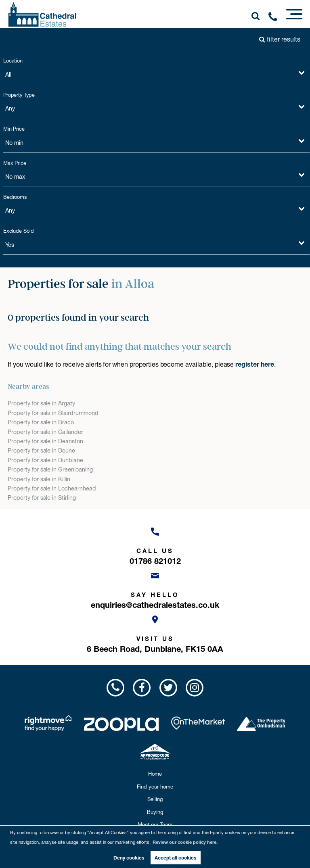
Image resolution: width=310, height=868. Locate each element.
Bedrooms (15, 197)
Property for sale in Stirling (42, 498)
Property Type (19, 95)
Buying (155, 812)
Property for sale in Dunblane (45, 460)
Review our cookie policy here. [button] (185, 842)
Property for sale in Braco (41, 422)
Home (155, 774)
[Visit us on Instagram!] (194, 688)
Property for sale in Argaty (41, 403)
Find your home (155, 787)
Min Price (14, 129)
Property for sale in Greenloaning (50, 469)
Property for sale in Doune (41, 451)
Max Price (15, 163)
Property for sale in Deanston (45, 441)
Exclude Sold (19, 231)
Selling (155, 799)
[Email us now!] (155, 588)
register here (254, 364)
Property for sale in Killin (39, 479)
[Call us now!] (276, 18)
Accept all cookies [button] (175, 858)
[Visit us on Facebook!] (142, 688)
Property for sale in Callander (45, 432)
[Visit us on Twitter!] (168, 688)
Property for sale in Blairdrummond (53, 413)
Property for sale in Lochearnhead (52, 488)
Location (13, 61)
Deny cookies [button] (129, 858)
